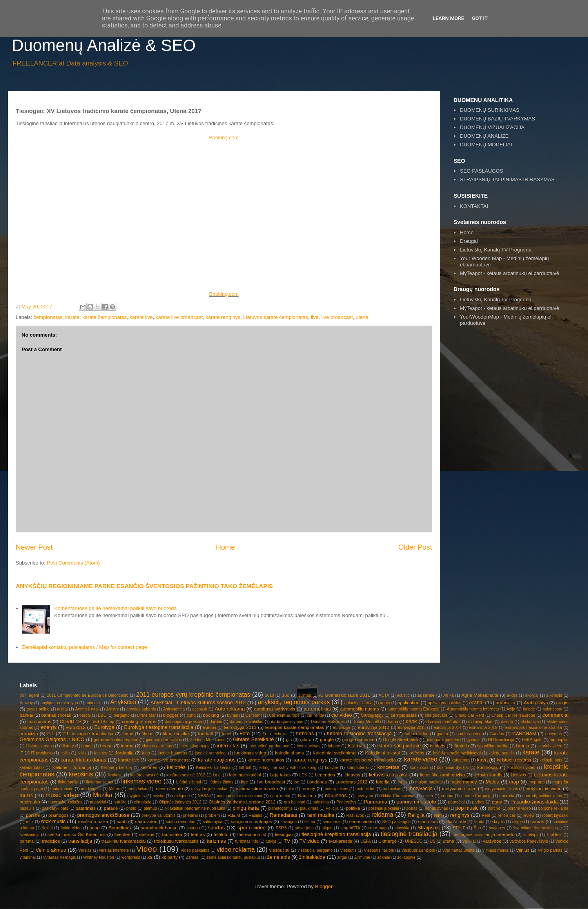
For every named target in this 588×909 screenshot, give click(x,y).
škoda (479, 822)
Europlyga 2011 (240, 727)
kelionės (176, 767)
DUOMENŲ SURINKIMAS (490, 110)
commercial (555, 715)
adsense (426, 695)
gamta (442, 734)
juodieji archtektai (211, 753)
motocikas (392, 789)
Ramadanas (283, 815)
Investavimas (309, 746)
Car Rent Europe (284, 715)
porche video (519, 808)
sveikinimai (30, 835)
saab (122, 821)
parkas (478, 802)
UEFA (366, 841)
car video (342, 715)
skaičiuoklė (456, 822)
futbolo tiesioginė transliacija (359, 733)
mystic (159, 796)
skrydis (498, 822)
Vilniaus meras (495, 850)
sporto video (252, 828)
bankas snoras (56, 715)
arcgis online (38, 709)
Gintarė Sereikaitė (253, 739)
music (26, 795)
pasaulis (27, 808)
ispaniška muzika (493, 746)
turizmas (216, 841)
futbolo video (416, 734)
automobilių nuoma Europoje (413, 709)
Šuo (477, 828)
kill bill (245, 768)
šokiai (48, 828)
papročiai (456, 802)
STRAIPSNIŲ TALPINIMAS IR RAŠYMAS (507, 179)
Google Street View (401, 740)
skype (518, 822)
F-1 (51, 733)
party (497, 802)
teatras (198, 834)
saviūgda (289, 822)
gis (289, 739)
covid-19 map (102, 722)
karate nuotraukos (266, 760)
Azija (511, 709)
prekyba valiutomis (158, 815)
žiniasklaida (312, 857)
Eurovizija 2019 (483, 728)
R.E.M (234, 815)
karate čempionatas (104, 317)
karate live (141, 317)
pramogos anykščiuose (103, 815)
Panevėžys (346, 802)
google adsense (358, 739)
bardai (85, 715)
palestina (321, 802)
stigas (327, 828)
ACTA (384, 695)
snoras (537, 821)
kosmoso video (522, 768)
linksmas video (141, 781)
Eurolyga (104, 727)
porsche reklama (553, 808)
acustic (403, 695)
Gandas (497, 734)
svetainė (147, 835)
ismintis (438, 746)
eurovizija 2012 (373, 727)
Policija (332, 808)
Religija (416, 815)
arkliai (63, 709)
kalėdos (416, 753)
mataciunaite (62, 789)
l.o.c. (217, 775)
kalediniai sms (289, 753)
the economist (252, 834)
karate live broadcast (179, 317)
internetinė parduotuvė (269, 746)
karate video (421, 759)
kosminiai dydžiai (453, 768)
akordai (532, 695)
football (205, 733)
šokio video (71, 828)
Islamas (357, 746)
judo (146, 753)
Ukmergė (387, 841)
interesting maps (195, 746)
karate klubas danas (83, 760)
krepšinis (81, 774)
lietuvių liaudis (488, 775)
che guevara (436, 715)
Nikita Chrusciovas (398, 796)
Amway (26, 703)
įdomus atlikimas (157, 746)
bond (191, 715)
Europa (210, 728)
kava (482, 760)
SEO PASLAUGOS (481, 171)
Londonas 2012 (351, 782)
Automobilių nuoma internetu (473, 709)
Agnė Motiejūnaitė (480, 695)
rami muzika (320, 815)
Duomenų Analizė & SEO (104, 45)
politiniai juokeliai (384, 808)
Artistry (113, 709)
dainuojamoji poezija (183, 722)
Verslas (85, 850)
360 (286, 695)
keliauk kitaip (32, 768)
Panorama (376, 802)
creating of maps (139, 721)
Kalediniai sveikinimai (335, 753)
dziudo (507, 722)
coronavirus (39, 721)
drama (392, 722)
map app (536, 782)
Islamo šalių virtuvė (399, 746)
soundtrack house (159, 828)
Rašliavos (355, 815)
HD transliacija (501, 740)
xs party (170, 857)
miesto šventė (169, 788)
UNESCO (414, 841)
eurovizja (29, 733)
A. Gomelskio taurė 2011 (345, 695)
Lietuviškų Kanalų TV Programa (496, 250)
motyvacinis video (543, 788)
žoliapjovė (407, 857)
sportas (217, 828)
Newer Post (34, 547)
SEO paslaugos (397, 822)
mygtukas (136, 796)
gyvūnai (474, 740)
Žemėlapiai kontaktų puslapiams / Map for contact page (84, 647)
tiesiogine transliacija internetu (483, 834)
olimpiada (143, 802)
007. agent (29, 695)
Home (226, 547)
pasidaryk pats (55, 808)
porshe (33, 815)
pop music (467, 808)
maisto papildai (429, 782)
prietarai (191, 815)
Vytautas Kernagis (59, 857)
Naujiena (307, 795)
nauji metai (280, 796)
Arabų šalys (536, 702)
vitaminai (28, 857)
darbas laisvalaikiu (246, 722)
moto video (366, 789)
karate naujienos (217, 760)
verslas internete (114, 850)
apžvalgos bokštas (445, 703)
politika (353, 808)
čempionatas (48, 317)
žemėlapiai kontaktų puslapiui (233, 857)
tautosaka (172, 834)
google (327, 739)
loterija (383, 782)
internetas (228, 746)
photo (131, 808)
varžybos (492, 841)
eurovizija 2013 (412, 728)
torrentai (27, 841)
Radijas (255, 815)
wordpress (131, 857)
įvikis (82, 753)
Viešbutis (348, 850)
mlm (290, 789)
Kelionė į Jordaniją (72, 767)
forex (227, 734)
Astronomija (174, 709)
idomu (127, 746)
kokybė (331, 768)
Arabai (476, 702)
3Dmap (305, 695)
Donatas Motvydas (328, 722)
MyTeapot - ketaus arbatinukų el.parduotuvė (509, 273)
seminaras (332, 822)
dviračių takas (481, 722)
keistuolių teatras (514, 760)
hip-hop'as (559, 740)
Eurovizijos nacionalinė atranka (534, 728)
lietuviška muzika (388, 775)
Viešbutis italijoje (379, 850)
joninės (101, 753)
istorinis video (550, 746)
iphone (334, 746)
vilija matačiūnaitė (459, 850)
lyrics (403, 782)
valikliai (469, 841)
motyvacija (420, 788)
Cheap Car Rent (469, 715)
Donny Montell (366, 722)
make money (464, 782)
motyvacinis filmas (501, 789)
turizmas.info (247, 841)
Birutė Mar (146, 715)
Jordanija (124, 753)
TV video (309, 841)
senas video (361, 821)
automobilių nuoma (360, 709)
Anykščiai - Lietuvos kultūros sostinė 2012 (198, 702)
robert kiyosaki (555, 815)
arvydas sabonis (141, 709)
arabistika (506, 702)
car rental (315, 715)
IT (21, 753)
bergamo (122, 715)
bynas (233, 715)
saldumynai (213, 822)
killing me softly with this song (288, 768)
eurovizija (341, 728)
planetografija (280, 808)
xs (150, 857)
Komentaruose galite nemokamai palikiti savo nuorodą (115, 608)
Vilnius (523, 850)
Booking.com (224, 138)
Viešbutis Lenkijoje (418, 850)
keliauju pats (551, 760)
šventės (122, 834)
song (95, 828)
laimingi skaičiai (245, 775)
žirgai (342, 857)
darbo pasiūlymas (287, 722)
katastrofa (461, 760)
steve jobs (304, 828)
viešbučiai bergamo (315, 850)
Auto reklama (230, 709)
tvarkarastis (340, 841)
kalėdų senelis (502, 753)
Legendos (325, 775)
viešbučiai (279, 850)
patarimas (86, 808)
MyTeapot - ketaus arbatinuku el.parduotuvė (509, 308)
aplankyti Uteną (358, 703)
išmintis (461, 746)
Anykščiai (123, 702)
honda (87, 746)
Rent (486, 815)
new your (365, 796)
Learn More (448, 18)
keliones (149, 767)
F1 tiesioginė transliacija (89, 733)
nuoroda (507, 796)
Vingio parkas (550, 850)
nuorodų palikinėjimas (542, 796)
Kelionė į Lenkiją (116, 768)
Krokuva (115, 775)
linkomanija (68, 782)
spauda (193, 828)
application (408, 702)
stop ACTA (350, 828)
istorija (523, 746)
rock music (54, 821)
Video (147, 849)
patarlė (111, 808)
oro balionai (294, 802)
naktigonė (181, 796)
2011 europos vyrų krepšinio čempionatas (193, 695)
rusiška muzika (93, 821)
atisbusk (200, 709)
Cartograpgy (372, 715)
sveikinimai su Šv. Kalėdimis (76, 834)
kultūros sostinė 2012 (186, 775)
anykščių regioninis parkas (294, 702)
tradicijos (51, 841)
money (308, 788)
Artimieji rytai (87, 709)
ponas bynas (436, 808)
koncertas (388, 767)
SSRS (281, 828)
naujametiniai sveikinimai (240, 796)
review (529, 815)
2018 (269, 695)
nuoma (447, 796)
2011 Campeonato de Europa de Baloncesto (87, 695)
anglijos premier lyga (59, 703)
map (514, 782)
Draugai (469, 241)
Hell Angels (532, 740)
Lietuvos (518, 775)
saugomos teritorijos (251, 821)
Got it (480, 18)
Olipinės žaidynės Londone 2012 (242, 802)
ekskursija (530, 722)
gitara (306, 739)
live (315, 317)
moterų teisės (336, 789)
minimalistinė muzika (257, 788)
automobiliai (317, 709)
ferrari (128, 734)
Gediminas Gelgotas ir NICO (52, 739)
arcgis (562, 702)
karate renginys (223, 317)
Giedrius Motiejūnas (207, 740)
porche (494, 808)
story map (377, 828)
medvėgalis (91, 789)
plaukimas (309, 808)
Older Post (415, 547)
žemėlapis (279, 857)
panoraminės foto (416, 802)
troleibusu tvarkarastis (176, 841)
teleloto (221, 834)
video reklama (236, 850)
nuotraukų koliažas (65, 802)
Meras (115, 789)
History (67, 746)
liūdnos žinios (221, 782)
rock (30, 822)
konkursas (419, 768)
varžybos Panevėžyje (529, 841)
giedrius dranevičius (164, 740)
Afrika (449, 695)
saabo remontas (181, 822)
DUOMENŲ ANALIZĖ (484, 136)
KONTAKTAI (474, 206)
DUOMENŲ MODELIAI (486, 145)
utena (362, 317)
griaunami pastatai (442, 740)
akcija (512, 695)
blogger (171, 715)
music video (62, 795)
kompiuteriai (358, 768)
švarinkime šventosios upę (537, 828)
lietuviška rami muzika (442, 775)
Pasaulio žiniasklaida (534, 802)
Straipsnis (429, 828)
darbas (216, 722)
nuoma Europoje (476, 796)
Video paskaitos (195, 850)
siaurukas (428, 821)
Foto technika (275, 734)
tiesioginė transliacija (409, 834)
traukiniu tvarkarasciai (124, 841)
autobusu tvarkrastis (275, 709)
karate (73, 317)
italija (65, 753)
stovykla (402, 828)
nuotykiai (98, 802)
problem (212, 815)
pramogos (58, 815)
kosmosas (487, 767)
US (432, 841)
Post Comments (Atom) (73, 563)
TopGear (554, 835)
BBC (102, 715)
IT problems (42, 753)
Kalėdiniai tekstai (383, 753)
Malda (493, 782)
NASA (203, 796)
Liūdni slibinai (189, 782)
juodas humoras (172, 753)
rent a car (507, 815)
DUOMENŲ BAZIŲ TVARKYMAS (497, 119)
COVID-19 (70, 721)
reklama (382, 815)
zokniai (384, 857)
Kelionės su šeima (213, 768)
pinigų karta (246, 808)
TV (287, 841)
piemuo (151, 808)
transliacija (80, 841)
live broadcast (337, 317)
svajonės (497, 828)
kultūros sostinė (144, 775)
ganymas (554, 734)
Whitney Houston (99, 857)
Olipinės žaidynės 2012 (180, 802)
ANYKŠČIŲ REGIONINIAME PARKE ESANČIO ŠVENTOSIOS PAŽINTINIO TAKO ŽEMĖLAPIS (144, 586)
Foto (245, 733)
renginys (460, 815)
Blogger (324, 886)
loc (297, 782)
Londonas (317, 782)
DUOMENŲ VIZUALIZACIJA (492, 127)
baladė (529, 709)
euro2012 (76, 727)
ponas (412, 808)
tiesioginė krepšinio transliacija (336, 834)
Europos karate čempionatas (295, 727)
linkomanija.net (100, 782)
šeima (310, 822)
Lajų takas (280, 775)
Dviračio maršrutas (443, 722)
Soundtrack (120, 828)
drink (411, 721)
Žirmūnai (362, 857)
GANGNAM (524, 733)
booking (211, 715)
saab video (146, 821)
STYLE (459, 828)
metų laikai (137, 789)
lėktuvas (352, 775)
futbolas (305, 733)
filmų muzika (176, 733)
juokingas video (250, 753)
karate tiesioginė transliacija (368, 760)
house (106, 746)
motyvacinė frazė (459, 788)
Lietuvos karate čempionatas (275, 317)
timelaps (531, 835)
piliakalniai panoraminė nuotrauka (195, 808)
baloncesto (552, 709)
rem (438, 815)
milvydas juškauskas (210, 789)
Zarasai (193, 857)
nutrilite (120, 802)
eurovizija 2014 (447, 728)
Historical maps (40, 746)
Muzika (103, 795)
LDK (303, 775)
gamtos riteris (469, 734)
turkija (271, 841)
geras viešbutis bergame (116, 740)
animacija (94, 703)
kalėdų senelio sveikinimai (457, 753)
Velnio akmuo (51, 850)
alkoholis (554, 695)
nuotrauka (30, 802)
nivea (428, 796)
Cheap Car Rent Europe (514, 715)
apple (385, 703)
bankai (26, 715)
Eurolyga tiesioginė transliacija (159, 727)
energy (49, 727)
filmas (148, 733)
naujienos (336, 795)
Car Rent (254, 715)
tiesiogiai (284, 834)
